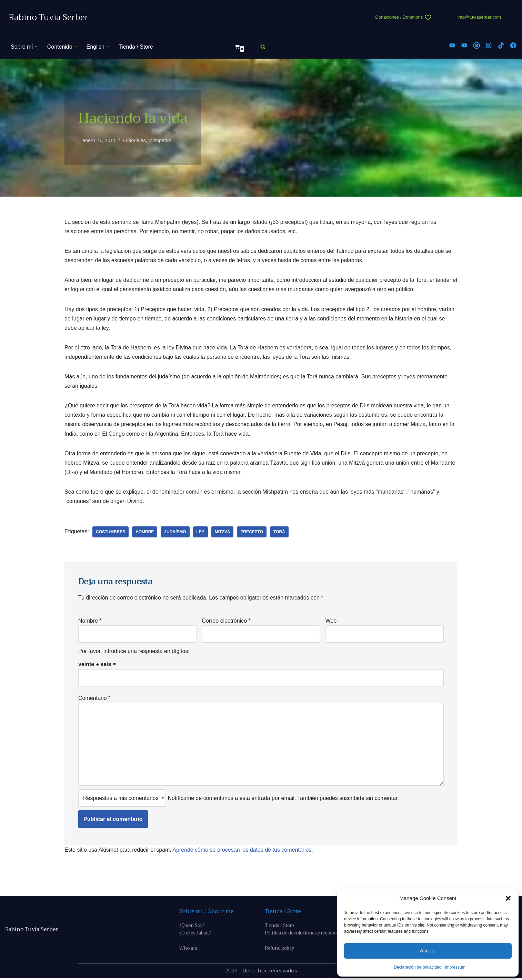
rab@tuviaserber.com (480, 17)
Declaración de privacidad (418, 967)
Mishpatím (160, 140)
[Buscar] (263, 47)
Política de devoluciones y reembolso (304, 935)
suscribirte (352, 799)
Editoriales (134, 140)
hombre (145, 533)
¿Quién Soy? (192, 927)
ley (200, 533)
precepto (252, 533)
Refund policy (279, 950)
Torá (280, 533)
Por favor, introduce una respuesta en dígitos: (134, 652)
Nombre (90, 621)
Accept (428, 951)
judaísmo (175, 533)
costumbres (111, 533)
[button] (508, 898)
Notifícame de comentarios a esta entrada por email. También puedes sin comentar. (239, 799)
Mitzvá (223, 533)
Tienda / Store (136, 47)
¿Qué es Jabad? (195, 935)
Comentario (94, 699)
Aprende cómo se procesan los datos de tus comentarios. (243, 851)
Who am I (190, 950)
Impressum (455, 967)
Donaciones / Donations (399, 17)
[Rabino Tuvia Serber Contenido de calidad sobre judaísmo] (48, 17)
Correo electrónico (226, 621)
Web (331, 621)
